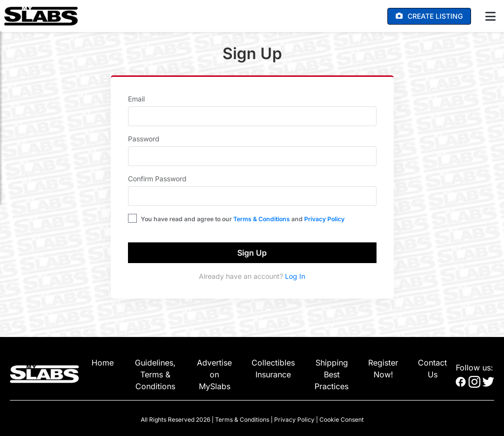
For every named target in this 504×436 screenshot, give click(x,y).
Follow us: (474, 368)
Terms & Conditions (262, 219)
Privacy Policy (324, 219)
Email (136, 99)
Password (144, 139)
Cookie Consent (342, 419)
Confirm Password (157, 179)
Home (103, 363)
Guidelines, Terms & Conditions (155, 374)
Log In (295, 276)
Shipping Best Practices (331, 374)
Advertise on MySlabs (214, 374)
